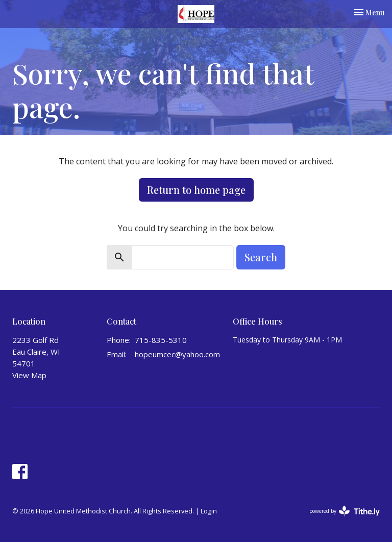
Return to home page (196, 190)
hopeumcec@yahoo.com (177, 354)
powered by (345, 511)
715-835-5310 (161, 340)
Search (261, 257)
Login (209, 511)
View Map (29, 375)
